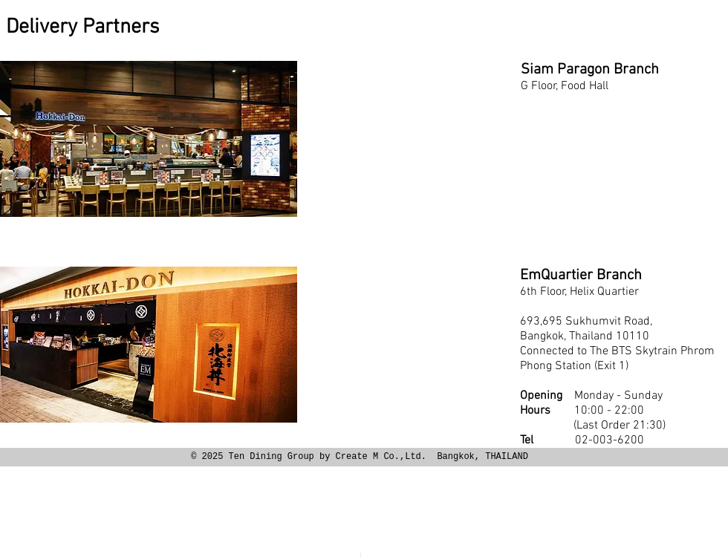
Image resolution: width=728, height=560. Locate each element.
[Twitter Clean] (649, 544)
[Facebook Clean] (630, 544)
